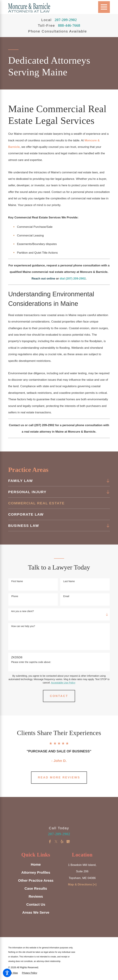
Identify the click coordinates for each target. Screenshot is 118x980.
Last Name (69, 581)
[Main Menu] (104, 7)
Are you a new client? (22, 611)
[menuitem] (56, 481)
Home (36, 864)
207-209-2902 (66, 20)
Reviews (36, 896)
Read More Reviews (59, 777)
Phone (15, 596)
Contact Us (36, 904)
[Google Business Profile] (68, 842)
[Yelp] (62, 842)
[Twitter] (56, 842)
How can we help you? (23, 626)
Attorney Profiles (36, 872)
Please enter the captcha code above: (31, 662)
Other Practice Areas (36, 880)
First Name (17, 581)
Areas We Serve (36, 912)
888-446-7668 (69, 25)
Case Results (36, 888)
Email (66, 596)
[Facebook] (50, 842)
